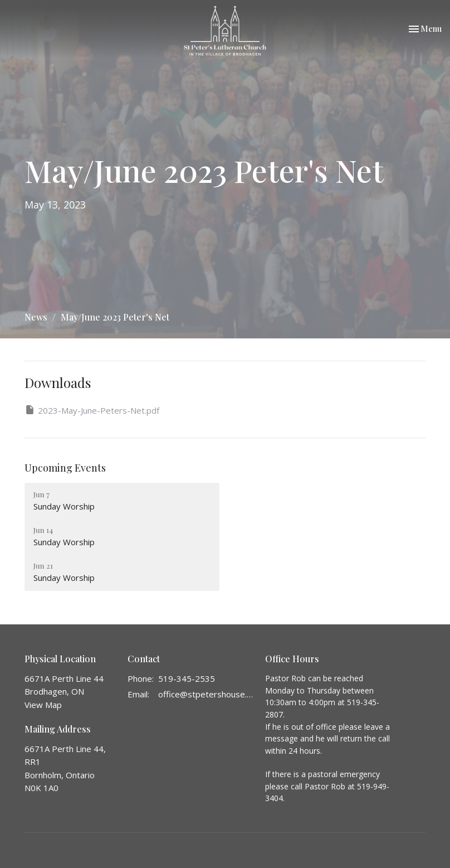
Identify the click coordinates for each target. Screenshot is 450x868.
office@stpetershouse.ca (206, 694)
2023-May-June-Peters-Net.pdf (92, 410)
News (36, 317)
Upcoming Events (65, 468)
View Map (43, 705)
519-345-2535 (187, 678)
